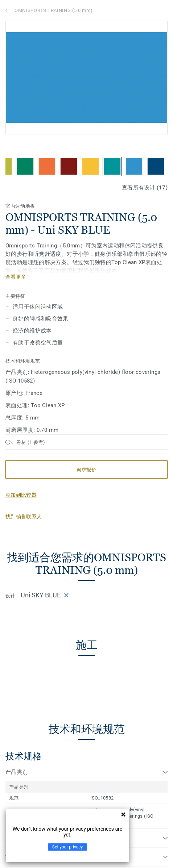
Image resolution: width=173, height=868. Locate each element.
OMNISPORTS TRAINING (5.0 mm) (53, 10)
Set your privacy (67, 847)
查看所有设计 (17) (145, 188)
